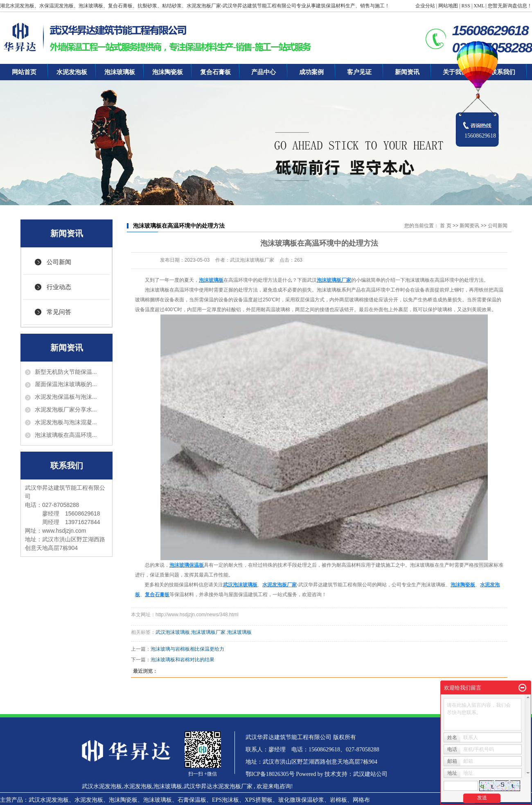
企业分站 (425, 6)
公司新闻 (59, 262)
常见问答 (59, 312)
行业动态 (59, 287)
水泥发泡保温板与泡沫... (66, 397)
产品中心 (264, 72)
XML (479, 6)
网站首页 (24, 72)
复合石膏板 (215, 72)
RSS (466, 6)
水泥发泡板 (72, 72)
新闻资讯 (407, 72)
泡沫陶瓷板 (168, 72)
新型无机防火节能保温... (66, 372)
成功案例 (311, 72)
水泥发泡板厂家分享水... (66, 409)
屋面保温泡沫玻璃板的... (66, 384)
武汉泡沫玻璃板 (173, 632)
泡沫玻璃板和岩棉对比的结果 (183, 660)
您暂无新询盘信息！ (510, 6)
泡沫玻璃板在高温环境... (66, 435)
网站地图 (448, 6)
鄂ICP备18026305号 (270, 774)
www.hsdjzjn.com (64, 531)
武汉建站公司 (370, 774)
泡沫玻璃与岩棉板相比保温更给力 (187, 649)
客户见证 (359, 72)
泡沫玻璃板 (120, 72)
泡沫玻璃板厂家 (208, 632)
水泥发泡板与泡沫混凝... (66, 422)
